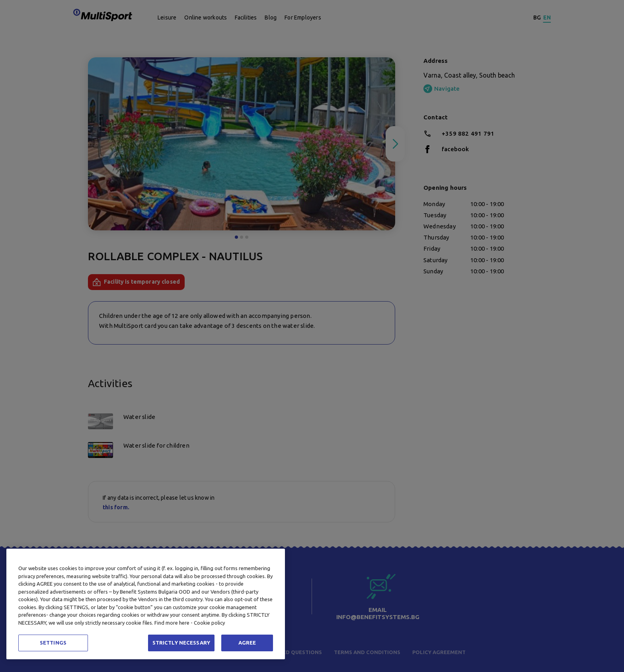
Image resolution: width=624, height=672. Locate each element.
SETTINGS (53, 643)
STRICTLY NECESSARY (181, 643)
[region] (146, 604)
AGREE (247, 643)
